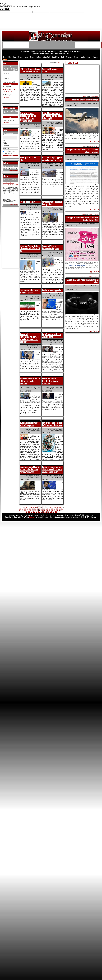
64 (41, 512)
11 (38, 507)
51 (47, 510)
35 (52, 509)
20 (60, 507)
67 (49, 512)
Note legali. (32, 517)
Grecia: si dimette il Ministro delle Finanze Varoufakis (50, 381)
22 (20, 509)
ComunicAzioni (56, 57)
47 (37, 510)
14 (45, 507)
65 (44, 512)
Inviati (89, 57)
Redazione (83, 57)
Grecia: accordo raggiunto (51, 290)
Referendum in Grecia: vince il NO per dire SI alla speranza (30, 381)
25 (27, 509)
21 (62, 507)
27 (32, 509)
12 (40, 507)
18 (55, 507)
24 (25, 509)
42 (25, 510)
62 (36, 512)
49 (42, 510)
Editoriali (97, 147)
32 (45, 509)
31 (42, 509)
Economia (20, 57)
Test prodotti (69, 57)
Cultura (26, 57)
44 (30, 510)
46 (35, 510)
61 (34, 512)
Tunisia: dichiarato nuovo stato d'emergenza (29, 424)
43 (27, 510)
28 (35, 509)
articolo (85, 97)
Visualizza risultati (13, 171)
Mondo (14, 57)
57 (62, 510)
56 (59, 510)
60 (31, 512)
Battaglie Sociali (46, 57)
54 (54, 510)
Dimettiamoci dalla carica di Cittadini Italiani (10, 184)
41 (23, 510)
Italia (9, 57)
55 (57, 510)
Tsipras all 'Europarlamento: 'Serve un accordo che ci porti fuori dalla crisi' (30, 338)
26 (30, 509)
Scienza (32, 57)
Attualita (97, 97)
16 (50, 507)
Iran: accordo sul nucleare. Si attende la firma (29, 292)
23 (23, 509)
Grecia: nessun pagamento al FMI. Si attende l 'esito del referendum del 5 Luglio (52, 470)
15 (48, 507)
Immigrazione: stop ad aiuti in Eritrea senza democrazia (52, 424)
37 (57, 509)
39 (62, 509)
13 (43, 507)
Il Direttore (38, 57)
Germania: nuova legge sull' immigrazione (52, 203)
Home (5, 57)
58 (27, 512)
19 (57, 507)
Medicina (97, 215)
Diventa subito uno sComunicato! (9, 90)
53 (52, 510)
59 (29, 512)
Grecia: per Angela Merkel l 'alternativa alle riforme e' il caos (30, 249)
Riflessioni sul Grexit (28, 202)
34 (50, 509)
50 (45, 510)
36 (54, 509)
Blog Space (95, 57)
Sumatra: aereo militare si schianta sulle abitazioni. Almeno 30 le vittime (29, 470)
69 (54, 512)
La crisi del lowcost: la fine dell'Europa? (85, 100)
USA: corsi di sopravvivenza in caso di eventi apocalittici (30, 71)
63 (39, 512)
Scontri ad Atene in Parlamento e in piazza (50, 247)
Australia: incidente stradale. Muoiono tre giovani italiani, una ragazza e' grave (28, 117)
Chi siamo (76, 57)
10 (35, 507)
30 (40, 509)
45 (32, 510)
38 (59, 509)
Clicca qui (6, 98)
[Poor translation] (7, 9)
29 (37, 509)
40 (20, 510)
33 (47, 509)
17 (52, 507)
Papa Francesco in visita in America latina (52, 336)
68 (51, 512)
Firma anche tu (14, 205)
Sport (62, 57)
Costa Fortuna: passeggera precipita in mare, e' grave (52, 159)
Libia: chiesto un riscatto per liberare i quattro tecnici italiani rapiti (52, 116)
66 (46, 512)
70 (56, 512)
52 (50, 510)
